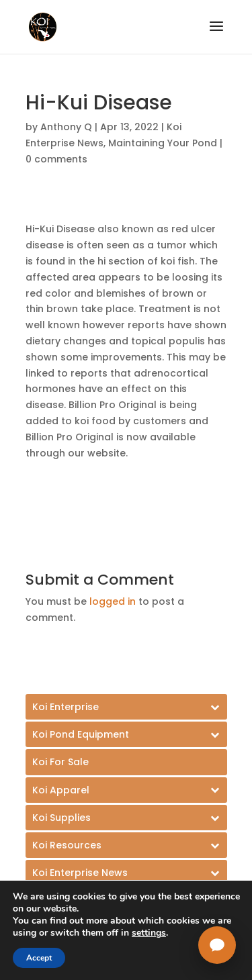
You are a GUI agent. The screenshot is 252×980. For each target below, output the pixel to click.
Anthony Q (66, 127)
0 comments (56, 159)
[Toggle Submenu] (126, 707)
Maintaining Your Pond (163, 143)
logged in (113, 601)
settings (149, 933)
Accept (39, 958)
